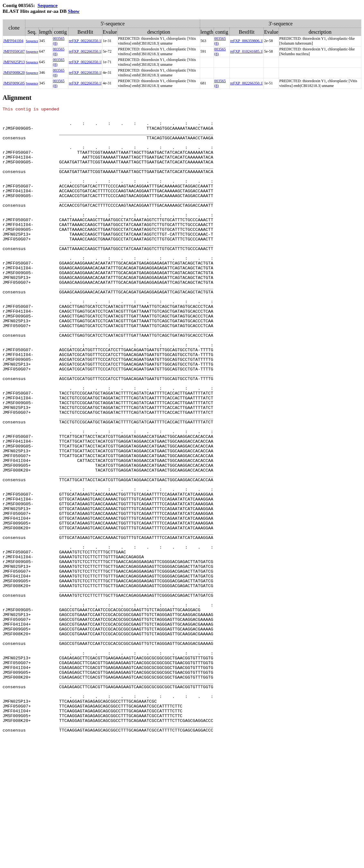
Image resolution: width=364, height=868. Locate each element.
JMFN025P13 (14, 62)
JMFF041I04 (13, 41)
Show (74, 11)
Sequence (48, 5)
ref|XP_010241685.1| (246, 51)
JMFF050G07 (14, 51)
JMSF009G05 (14, 83)
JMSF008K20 (14, 73)
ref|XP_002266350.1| (85, 41)
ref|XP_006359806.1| (246, 41)
